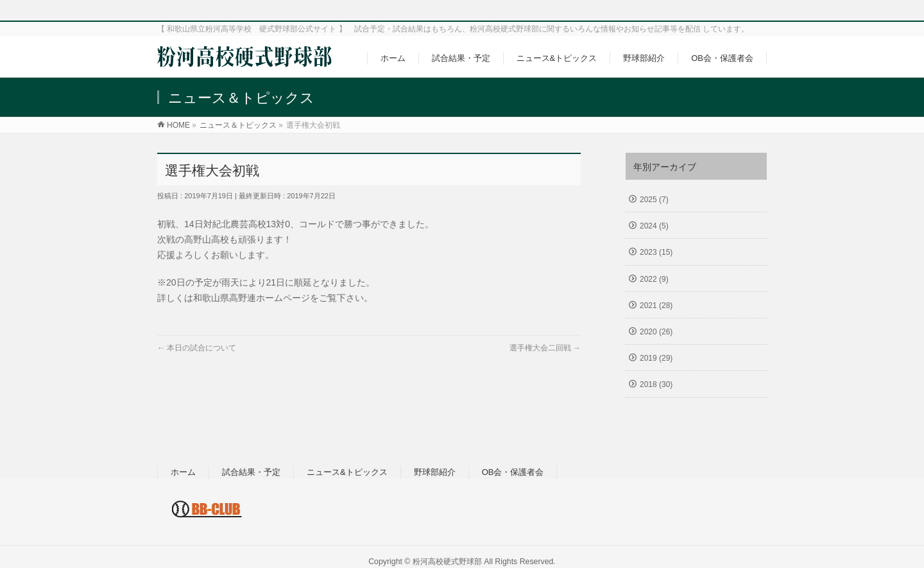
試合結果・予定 (251, 472)
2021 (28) (656, 306)
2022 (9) (654, 279)
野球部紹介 (435, 472)
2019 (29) (656, 358)
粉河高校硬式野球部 (447, 562)
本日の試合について (197, 348)
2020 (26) (656, 332)
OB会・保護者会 (513, 472)
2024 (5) (654, 226)
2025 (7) (654, 200)
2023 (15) (656, 252)
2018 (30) (656, 384)
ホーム (183, 472)
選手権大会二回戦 (545, 348)
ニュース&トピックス (347, 472)
